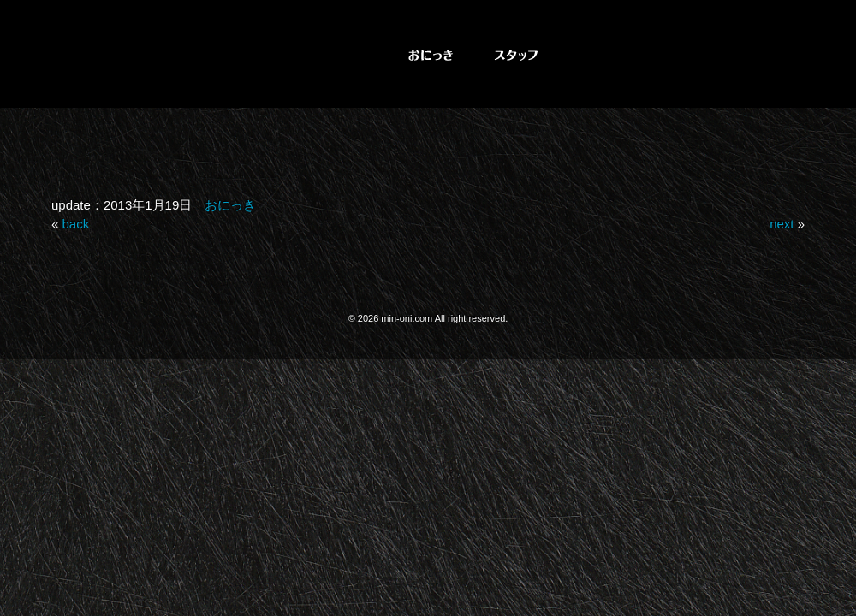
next (782, 224)
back (76, 224)
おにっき (230, 205)
